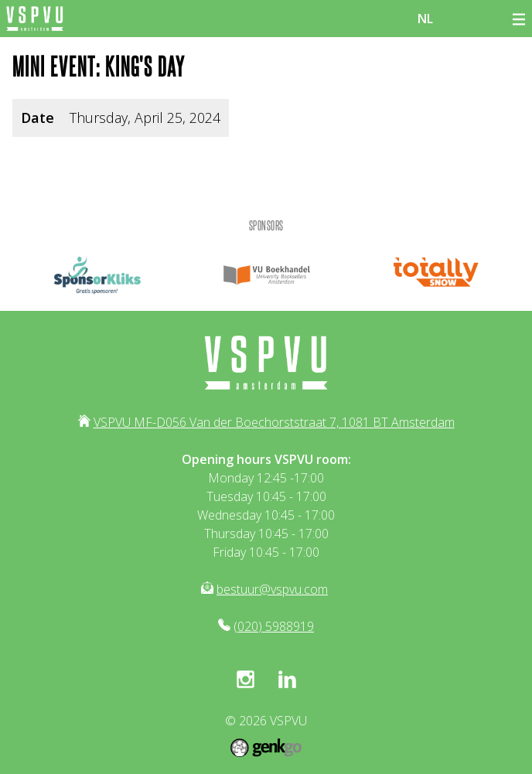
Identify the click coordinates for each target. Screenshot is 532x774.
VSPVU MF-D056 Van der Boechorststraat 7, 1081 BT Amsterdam (274, 422)
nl (425, 19)
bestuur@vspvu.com (272, 589)
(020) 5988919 (274, 626)
